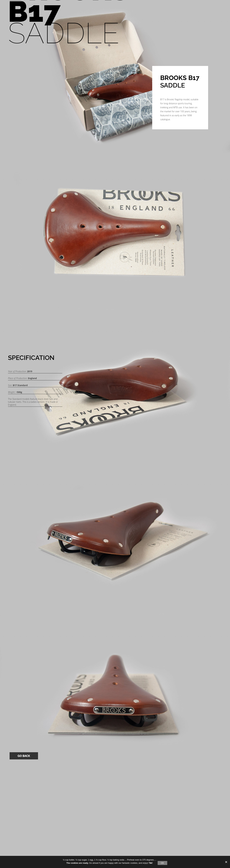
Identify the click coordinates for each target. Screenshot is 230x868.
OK (162, 863)
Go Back (24, 756)
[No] (226, 862)
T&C (151, 863)
